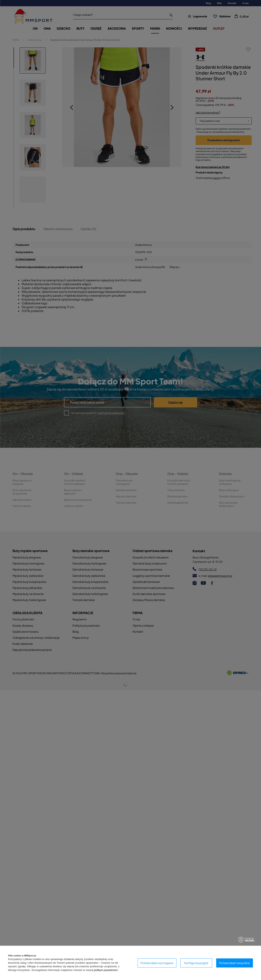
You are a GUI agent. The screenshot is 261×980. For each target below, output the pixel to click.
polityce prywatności (106, 970)
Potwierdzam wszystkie (234, 963)
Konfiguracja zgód (196, 963)
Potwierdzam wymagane (157, 963)
